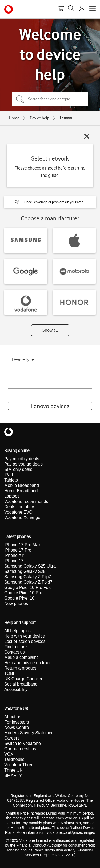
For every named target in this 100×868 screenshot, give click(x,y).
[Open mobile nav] (93, 9)
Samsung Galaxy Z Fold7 (28, 582)
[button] (50, 202)
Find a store (15, 647)
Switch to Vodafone (23, 743)
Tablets (11, 480)
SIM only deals (18, 469)
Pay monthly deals (22, 459)
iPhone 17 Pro (18, 550)
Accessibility (16, 689)
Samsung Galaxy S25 (25, 571)
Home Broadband (21, 491)
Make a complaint (21, 657)
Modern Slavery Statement (29, 733)
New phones (16, 603)
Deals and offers (20, 507)
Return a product (20, 668)
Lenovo (66, 118)
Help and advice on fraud (28, 663)
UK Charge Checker (23, 679)
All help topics (17, 631)
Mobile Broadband (22, 485)
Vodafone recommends (26, 501)
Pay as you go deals (23, 464)
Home (14, 118)
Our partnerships (20, 749)
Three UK (13, 770)
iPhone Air (14, 555)
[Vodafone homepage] (9, 9)
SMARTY (13, 775)
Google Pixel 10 (19, 598)
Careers (12, 738)
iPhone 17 (14, 561)
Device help (40, 118)
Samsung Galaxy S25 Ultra (30, 566)
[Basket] (61, 9)
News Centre (17, 727)
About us (13, 717)
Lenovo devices (50, 406)
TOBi (9, 673)
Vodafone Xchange (22, 517)
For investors (17, 722)
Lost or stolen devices (25, 641)
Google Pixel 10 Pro (23, 593)
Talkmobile (14, 759)
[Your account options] (82, 9)
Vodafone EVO (18, 512)
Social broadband (21, 684)
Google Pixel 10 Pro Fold (28, 587)
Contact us (14, 652)
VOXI (9, 754)
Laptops (12, 496)
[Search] (71, 9)
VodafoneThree (19, 765)
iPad (9, 475)
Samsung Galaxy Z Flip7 (28, 577)
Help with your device (25, 636)
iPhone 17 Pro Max (22, 545)
